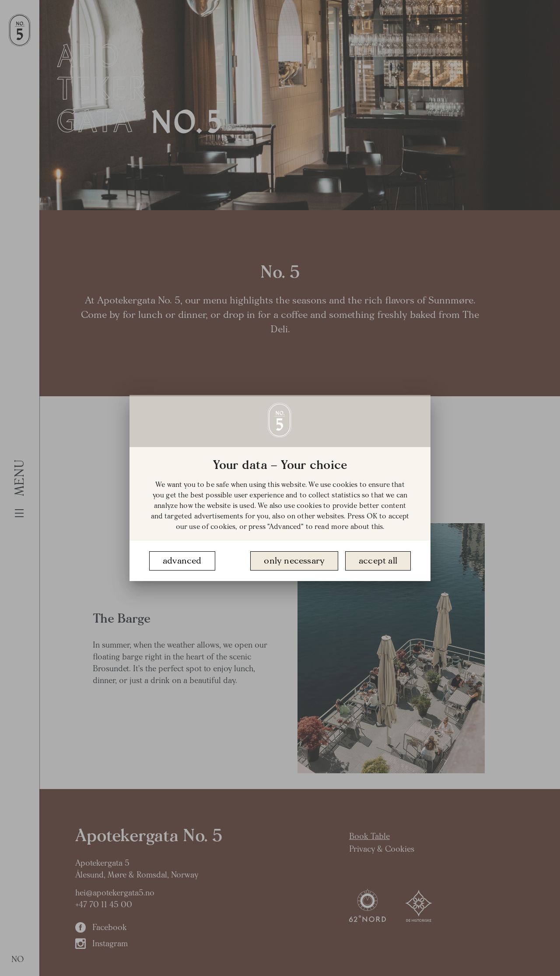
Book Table (369, 837)
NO (18, 960)
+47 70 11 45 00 (104, 905)
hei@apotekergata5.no (115, 893)
